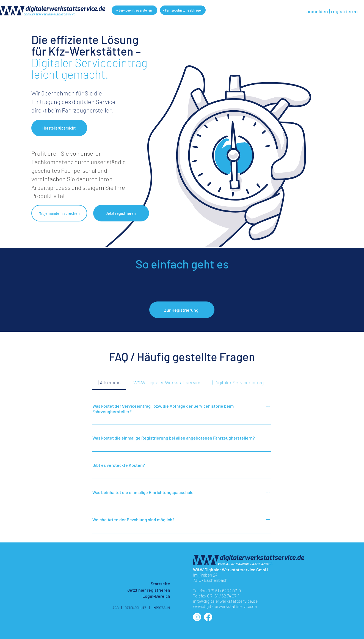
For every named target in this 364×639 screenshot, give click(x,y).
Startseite (160, 584)
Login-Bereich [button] (156, 596)
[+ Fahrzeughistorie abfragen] (183, 10)
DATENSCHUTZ (136, 608)
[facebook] (208, 617)
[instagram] (197, 617)
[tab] (109, 382)
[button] (59, 128)
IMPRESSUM (161, 608)
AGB (115, 608)
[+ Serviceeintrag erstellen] (134, 10)
